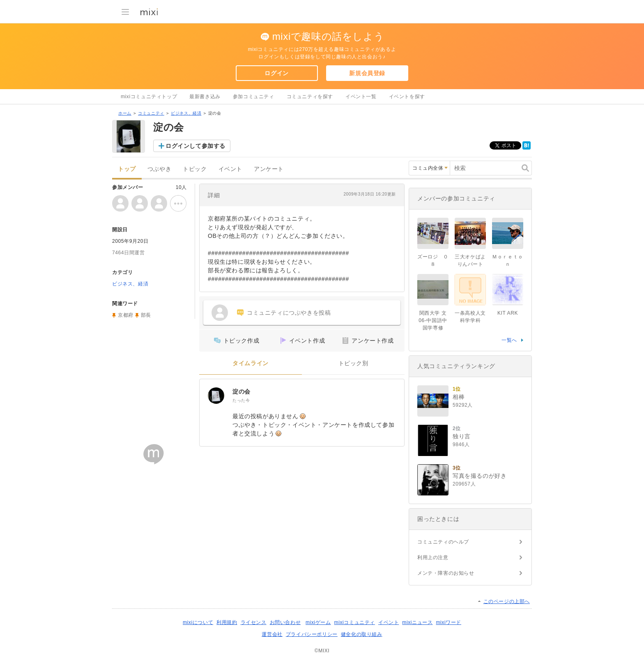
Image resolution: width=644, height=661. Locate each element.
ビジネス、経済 (186, 113)
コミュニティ (151, 113)
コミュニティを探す (310, 97)
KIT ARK (508, 313)
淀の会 (241, 392)
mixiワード (448, 622)
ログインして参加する (195, 146)
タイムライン (251, 363)
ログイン (276, 73)
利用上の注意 (433, 557)
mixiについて (198, 622)
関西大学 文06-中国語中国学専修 (433, 320)
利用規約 (227, 622)
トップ (127, 169)
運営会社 (272, 634)
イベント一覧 (361, 97)
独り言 (462, 436)
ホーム (125, 113)
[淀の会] (216, 396)
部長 (146, 315)
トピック (195, 169)
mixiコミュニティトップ (149, 97)
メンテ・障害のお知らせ (446, 573)
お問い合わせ (285, 622)
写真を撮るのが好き (480, 476)
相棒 (459, 397)
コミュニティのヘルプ (443, 542)
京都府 (126, 315)
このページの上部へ (507, 601)
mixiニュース (417, 622)
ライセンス (254, 622)
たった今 (241, 400)
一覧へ (509, 340)
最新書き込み (205, 97)
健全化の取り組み (362, 634)
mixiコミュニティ (355, 622)
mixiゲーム (318, 622)
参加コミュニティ (254, 97)
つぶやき (159, 169)
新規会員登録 (367, 73)
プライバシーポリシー (312, 634)
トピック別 (353, 363)
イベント (230, 169)
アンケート (269, 169)
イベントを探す (407, 97)
